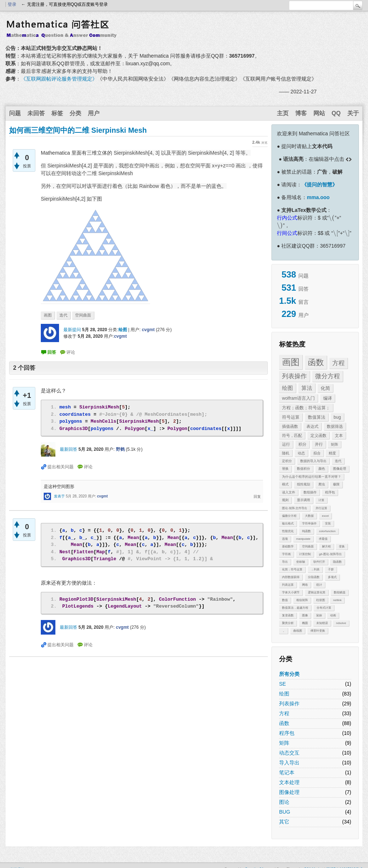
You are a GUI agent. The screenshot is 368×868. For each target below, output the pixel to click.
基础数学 (288, 547)
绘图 (287, 388)
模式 (285, 484)
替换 (285, 469)
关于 (353, 113)
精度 (332, 453)
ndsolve (341, 623)
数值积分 (304, 469)
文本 (339, 435)
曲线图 (298, 631)
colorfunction (327, 531)
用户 (94, 113)
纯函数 (306, 531)
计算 (321, 500)
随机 (286, 453)
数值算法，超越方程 (295, 608)
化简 (325, 388)
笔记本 (287, 772)
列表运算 (288, 585)
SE (283, 684)
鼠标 (319, 615)
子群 (331, 569)
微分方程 (328, 376)
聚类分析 (288, 623)
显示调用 (304, 500)
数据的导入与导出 (313, 461)
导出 (285, 562)
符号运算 (291, 417)
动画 (333, 615)
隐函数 (337, 562)
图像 (305, 615)
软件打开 (319, 562)
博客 (301, 113)
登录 (12, 4)
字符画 (286, 554)
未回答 (36, 113)
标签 (57, 113)
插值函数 (290, 426)
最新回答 (68, 449)
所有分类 (289, 674)
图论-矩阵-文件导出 (295, 508)
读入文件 (289, 492)
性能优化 (288, 531)
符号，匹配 (292, 435)
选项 (285, 539)
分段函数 (314, 577)
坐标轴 (301, 562)
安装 (328, 524)
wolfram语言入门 (298, 398)
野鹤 (120, 449)
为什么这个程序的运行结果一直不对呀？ (312, 477)
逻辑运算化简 (317, 592)
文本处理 (289, 782)
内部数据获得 (291, 577)
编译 (328, 398)
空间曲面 (308, 547)
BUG (285, 812)
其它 (284, 822)
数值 (285, 600)
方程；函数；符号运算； (306, 408)
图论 (284, 802)
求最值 (323, 539)
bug (337, 417)
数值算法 (317, 417)
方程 (338, 363)
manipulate (303, 539)
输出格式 (288, 524)
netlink (337, 600)
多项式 (332, 577)
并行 (319, 444)
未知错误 (322, 623)
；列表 (315, 569)
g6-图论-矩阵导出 (330, 554)
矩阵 (334, 444)
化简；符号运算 (292, 569)
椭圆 (305, 623)
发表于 (59, 496)
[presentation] (332, 218)
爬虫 (322, 484)
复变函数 (288, 615)
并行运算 (321, 508)
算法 (307, 388)
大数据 (309, 516)
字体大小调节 (291, 592)
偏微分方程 (289, 516)
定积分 (287, 461)
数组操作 (310, 492)
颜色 (322, 469)
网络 (305, 585)
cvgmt (148, 330)
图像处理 (340, 469)
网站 (319, 113)
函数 (316, 362)
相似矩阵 (302, 600)
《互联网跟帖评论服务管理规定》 (59, 79)
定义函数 (318, 435)
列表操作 (294, 376)
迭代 (338, 461)
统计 (319, 585)
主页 (283, 113)
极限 (336, 484)
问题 (15, 113)
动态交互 (289, 753)
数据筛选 (335, 426)
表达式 (312, 426)
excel (326, 516)
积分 (302, 444)
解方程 (326, 547)
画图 (291, 362)
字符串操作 (309, 524)
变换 (342, 547)
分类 (75, 113)
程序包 (330, 492)
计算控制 (305, 554)
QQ (336, 113)
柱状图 (321, 600)
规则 (285, 500)
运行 (286, 444)
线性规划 (304, 484)
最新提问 (72, 330)
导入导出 (289, 763)
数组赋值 (340, 592)
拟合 (317, 453)
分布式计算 (324, 608)
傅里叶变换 (318, 631)
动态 (301, 453)
